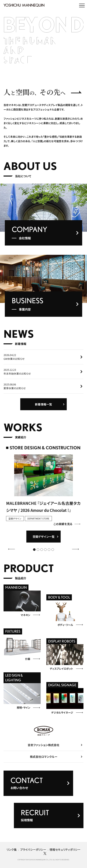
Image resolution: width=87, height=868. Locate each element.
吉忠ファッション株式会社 (43, 747)
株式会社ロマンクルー (44, 759)
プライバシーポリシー (33, 849)
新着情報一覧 (43, 406)
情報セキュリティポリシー (65, 849)
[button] (34, 552)
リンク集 (12, 849)
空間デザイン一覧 (44, 539)
